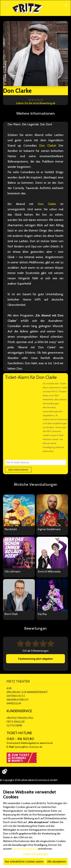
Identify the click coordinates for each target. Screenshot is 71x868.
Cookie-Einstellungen (35, 854)
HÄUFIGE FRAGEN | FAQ (20, 718)
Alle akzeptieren (57, 862)
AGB (9, 688)
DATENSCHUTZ (16, 696)
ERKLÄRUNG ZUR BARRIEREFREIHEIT (27, 692)
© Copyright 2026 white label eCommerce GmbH (29, 780)
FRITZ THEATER (18, 681)
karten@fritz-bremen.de (29, 747)
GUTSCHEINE (14, 725)
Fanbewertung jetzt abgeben (35, 659)
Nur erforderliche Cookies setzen (24, 862)
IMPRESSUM (14, 703)
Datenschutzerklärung (25, 849)
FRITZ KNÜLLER (16, 722)
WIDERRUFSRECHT (18, 700)
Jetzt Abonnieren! (18, 470)
